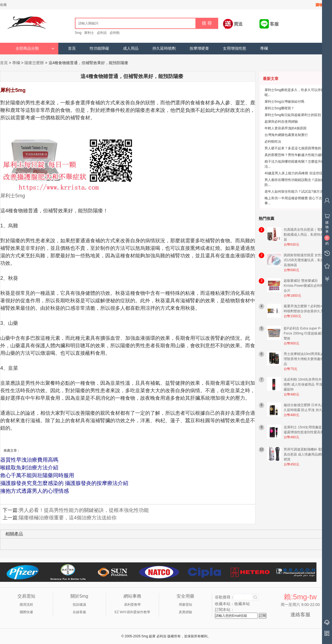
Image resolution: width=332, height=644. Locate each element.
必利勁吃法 (273, 142)
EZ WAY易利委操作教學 (133, 612)
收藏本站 (242, 604)
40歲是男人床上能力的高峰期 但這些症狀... (297, 173)
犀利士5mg (13, 196)
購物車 (321, 5)
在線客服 (79, 612)
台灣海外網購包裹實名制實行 (286, 135)
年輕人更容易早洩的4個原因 (286, 128)
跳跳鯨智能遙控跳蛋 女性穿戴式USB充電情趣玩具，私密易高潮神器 (306, 260)
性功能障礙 (99, 48)
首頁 (72, 48)
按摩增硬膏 (199, 48)
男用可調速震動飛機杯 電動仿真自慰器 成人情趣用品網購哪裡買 (306, 454)
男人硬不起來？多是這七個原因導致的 (293, 148)
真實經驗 (185, 612)
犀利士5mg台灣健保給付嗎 (284, 102)
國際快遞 (26, 612)
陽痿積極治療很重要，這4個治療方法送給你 (68, 518)
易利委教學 (132, 605)
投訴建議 (79, 605)
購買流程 (26, 605)
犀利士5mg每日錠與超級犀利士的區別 (293, 115)
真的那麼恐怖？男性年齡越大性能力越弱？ (296, 155)
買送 (238, 24)
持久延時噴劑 (164, 48)
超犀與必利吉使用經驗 (281, 122)
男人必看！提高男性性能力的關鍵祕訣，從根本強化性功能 (84, 510)
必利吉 (102, 33)
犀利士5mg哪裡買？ (279, 108)
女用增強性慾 (235, 48)
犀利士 (89, 33)
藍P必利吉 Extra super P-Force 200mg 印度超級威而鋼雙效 (306, 333)
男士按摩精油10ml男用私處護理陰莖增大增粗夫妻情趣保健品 (306, 359)
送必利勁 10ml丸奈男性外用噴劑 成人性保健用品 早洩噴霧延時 (305, 384)
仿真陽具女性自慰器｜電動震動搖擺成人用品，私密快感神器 (305, 235)
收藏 (3, 5)
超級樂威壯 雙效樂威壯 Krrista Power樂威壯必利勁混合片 (305, 286)
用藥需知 (185, 605)
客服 (274, 24)
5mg (78, 33)
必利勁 (115, 33)
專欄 (264, 48)
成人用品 (131, 48)
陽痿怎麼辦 (34, 63)
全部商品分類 (35, 48)
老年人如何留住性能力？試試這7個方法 (294, 192)
